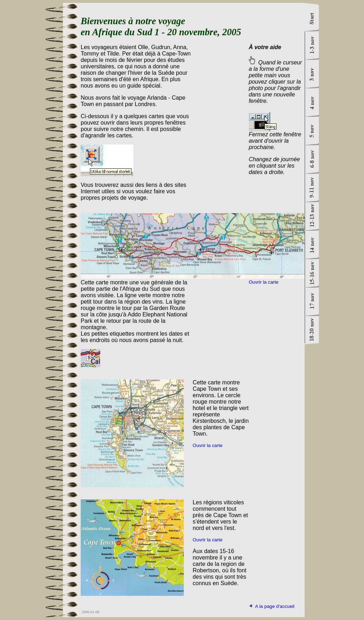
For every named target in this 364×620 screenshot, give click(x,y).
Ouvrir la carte (264, 282)
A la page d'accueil (275, 606)
